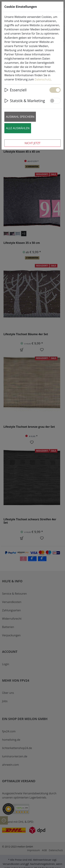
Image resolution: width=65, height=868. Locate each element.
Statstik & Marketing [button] (25, 101)
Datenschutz (43, 79)
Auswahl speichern (20, 117)
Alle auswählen (18, 128)
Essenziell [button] (15, 90)
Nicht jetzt (32, 143)
